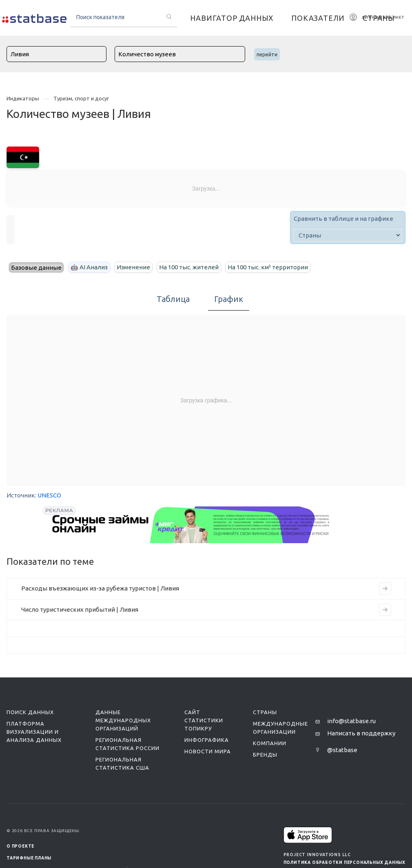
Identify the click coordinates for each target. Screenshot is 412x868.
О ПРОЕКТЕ (20, 846)
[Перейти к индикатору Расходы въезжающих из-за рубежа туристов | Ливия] (385, 588)
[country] (348, 235)
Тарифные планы (29, 858)
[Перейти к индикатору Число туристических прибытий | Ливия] (385, 610)
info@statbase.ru (351, 721)
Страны (265, 712)
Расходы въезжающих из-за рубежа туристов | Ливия (100, 588)
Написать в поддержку (361, 733)
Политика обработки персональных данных (344, 862)
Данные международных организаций (123, 720)
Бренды (265, 755)
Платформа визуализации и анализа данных (34, 732)
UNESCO (49, 495)
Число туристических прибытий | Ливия (80, 609)
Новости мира (208, 751)
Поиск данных (30, 712)
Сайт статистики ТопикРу (204, 720)
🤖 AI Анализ (89, 267)
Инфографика (207, 740)
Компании (270, 743)
